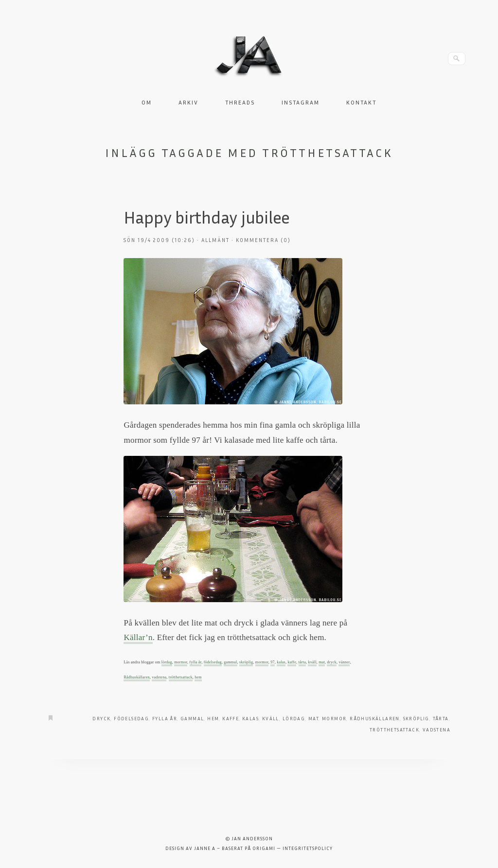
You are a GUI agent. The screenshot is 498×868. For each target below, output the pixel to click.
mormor (181, 662)
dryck (331, 662)
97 (273, 662)
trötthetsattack (181, 677)
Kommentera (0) (263, 240)
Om (147, 102)
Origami (264, 848)
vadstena (159, 677)
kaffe (292, 662)
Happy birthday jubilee (207, 217)
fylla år (196, 662)
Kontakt (361, 102)
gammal (230, 662)
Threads (240, 102)
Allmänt (215, 240)
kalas (281, 662)
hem (198, 677)
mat (322, 662)
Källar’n (138, 637)
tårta (302, 662)
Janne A (205, 848)
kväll (312, 662)
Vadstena (436, 729)
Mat (313, 718)
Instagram (301, 102)
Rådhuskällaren (136, 677)
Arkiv (188, 102)
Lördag (294, 718)
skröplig (246, 662)
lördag (167, 662)
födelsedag (213, 662)
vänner (344, 662)
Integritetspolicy (308, 848)
